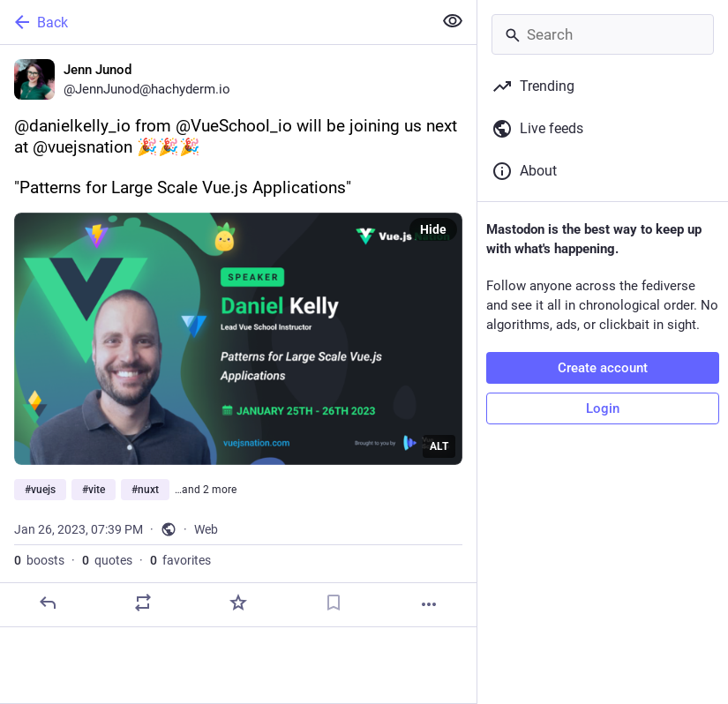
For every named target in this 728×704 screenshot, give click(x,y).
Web (206, 529)
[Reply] (48, 603)
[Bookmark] (334, 603)
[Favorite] (238, 603)
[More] (429, 604)
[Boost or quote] (143, 603)
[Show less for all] (453, 21)
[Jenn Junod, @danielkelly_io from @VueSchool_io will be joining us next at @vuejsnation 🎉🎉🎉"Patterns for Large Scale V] (238, 336)
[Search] (603, 34)
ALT (439, 446)
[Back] (214, 22)
